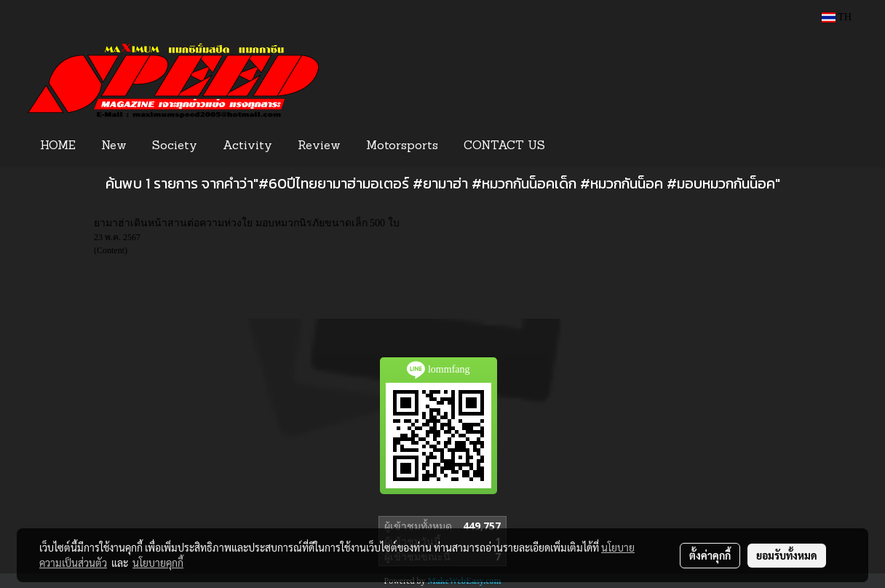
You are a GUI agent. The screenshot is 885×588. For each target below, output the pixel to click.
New (114, 146)
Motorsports (402, 146)
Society (175, 146)
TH (837, 17)
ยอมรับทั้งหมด (787, 555)
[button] (580, 146)
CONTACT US (504, 146)
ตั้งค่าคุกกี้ (710, 555)
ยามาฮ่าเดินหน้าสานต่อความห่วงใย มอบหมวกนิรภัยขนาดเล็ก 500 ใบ (247, 223)
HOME (58, 146)
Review (319, 146)
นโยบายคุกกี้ (158, 563)
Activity (247, 146)
